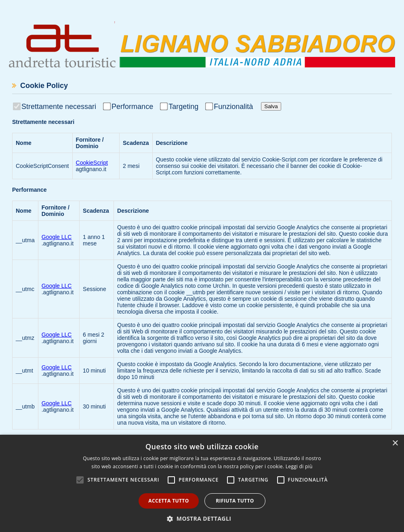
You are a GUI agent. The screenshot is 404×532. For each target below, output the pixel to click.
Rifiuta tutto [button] (235, 501)
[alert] (202, 483)
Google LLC (57, 237)
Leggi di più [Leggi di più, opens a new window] (299, 466)
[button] (202, 518)
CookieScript (92, 163)
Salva (271, 106)
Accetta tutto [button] (168, 501)
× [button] (395, 443)
